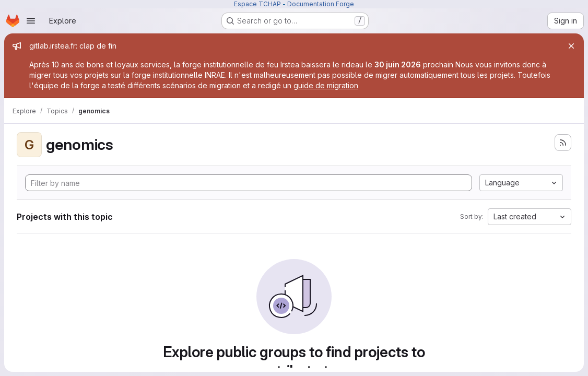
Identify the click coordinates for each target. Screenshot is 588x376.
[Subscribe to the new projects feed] (563, 143)
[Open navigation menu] (31, 21)
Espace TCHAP (257, 4)
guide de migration (326, 85)
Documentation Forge (321, 4)
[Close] (571, 46)
